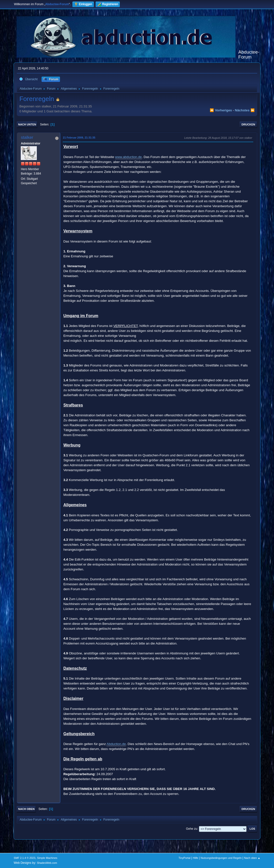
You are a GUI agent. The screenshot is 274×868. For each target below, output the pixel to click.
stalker (27, 137)
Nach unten (27, 124)
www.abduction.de (128, 157)
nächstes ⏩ (245, 110)
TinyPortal (185, 858)
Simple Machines (47, 858)
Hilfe (196, 858)
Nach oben (26, 809)
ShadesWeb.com (47, 863)
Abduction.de (116, 744)
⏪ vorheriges (221, 110)
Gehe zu (192, 829)
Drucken (248, 124)
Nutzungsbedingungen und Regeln (221, 858)
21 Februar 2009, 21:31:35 (79, 138)
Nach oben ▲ (252, 858)
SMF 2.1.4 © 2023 (24, 858)
